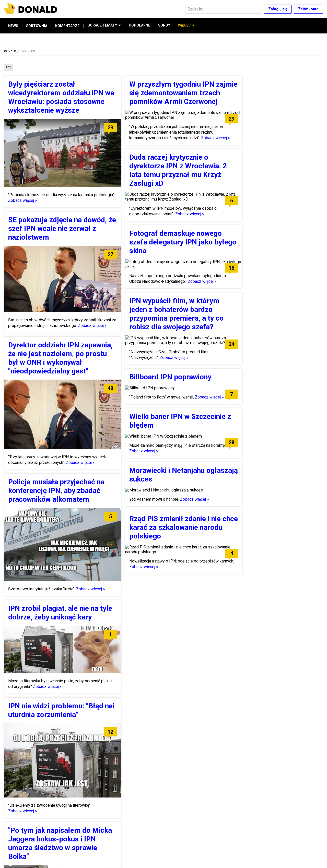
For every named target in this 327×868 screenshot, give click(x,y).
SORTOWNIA (37, 26)
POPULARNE (139, 26)
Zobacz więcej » (23, 200)
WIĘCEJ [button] (186, 26)
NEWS (13, 26)
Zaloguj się (278, 9)
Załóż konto (308, 9)
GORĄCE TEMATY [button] (104, 26)
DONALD (10, 51)
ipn (8, 67)
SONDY (164, 26)
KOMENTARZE (67, 26)
